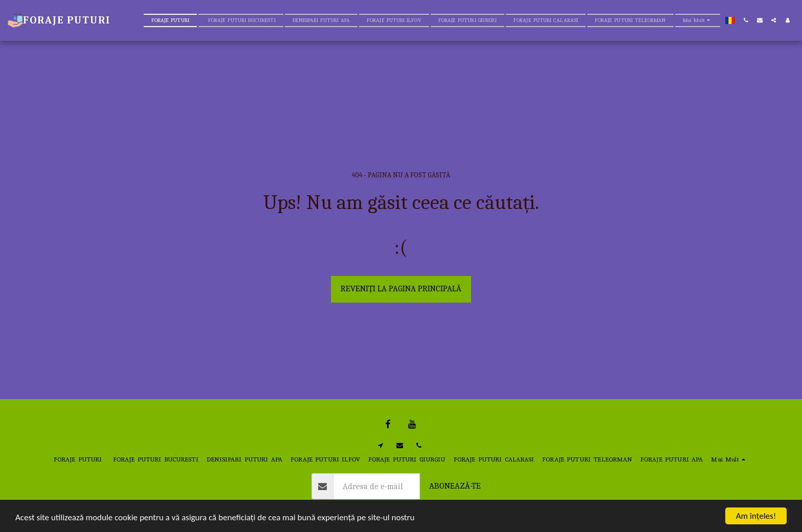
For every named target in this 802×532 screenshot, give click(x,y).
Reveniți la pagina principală (401, 288)
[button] (746, 20)
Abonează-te (455, 486)
